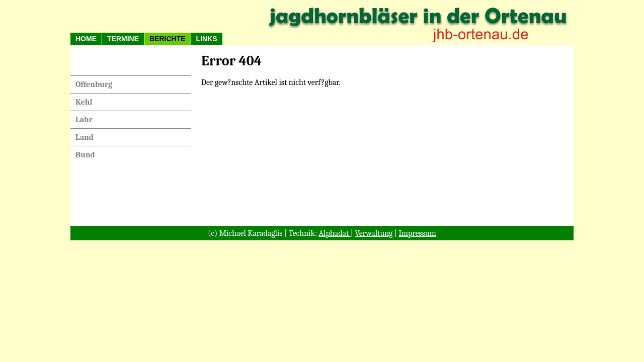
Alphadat (335, 233)
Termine (123, 39)
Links (207, 39)
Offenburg (94, 84)
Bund (85, 155)
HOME (86, 39)
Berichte (168, 39)
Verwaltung (374, 233)
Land (85, 137)
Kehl (84, 102)
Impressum (418, 233)
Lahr (84, 120)
